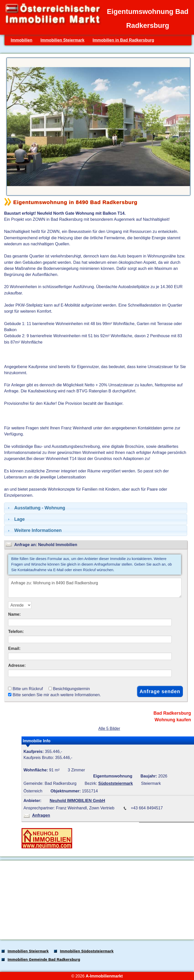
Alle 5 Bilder (109, 728)
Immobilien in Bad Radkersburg (123, 40)
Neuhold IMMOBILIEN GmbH (77, 801)
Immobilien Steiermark (62, 40)
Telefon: (16, 631)
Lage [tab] (16, 519)
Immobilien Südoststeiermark (87, 951)
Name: (14, 614)
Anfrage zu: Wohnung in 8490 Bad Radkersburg (95, 588)
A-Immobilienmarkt (104, 976)
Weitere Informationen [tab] (34, 530)
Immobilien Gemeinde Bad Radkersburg (44, 959)
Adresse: (17, 665)
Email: (14, 648)
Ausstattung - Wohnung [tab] (36, 508)
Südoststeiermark (115, 783)
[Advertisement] (96, 900)
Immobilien (21, 40)
